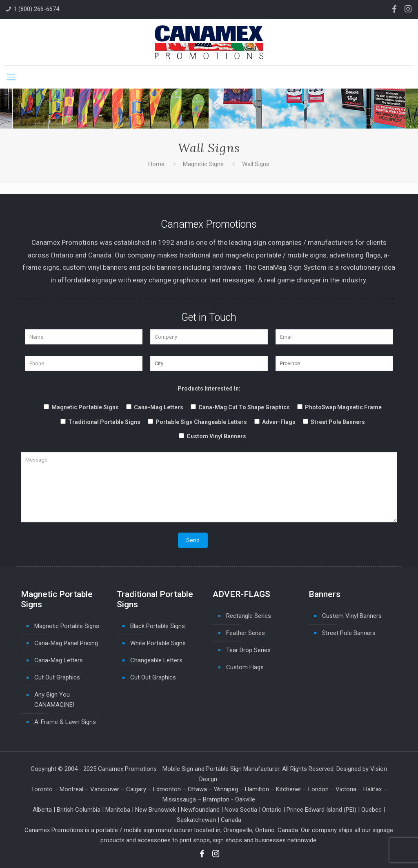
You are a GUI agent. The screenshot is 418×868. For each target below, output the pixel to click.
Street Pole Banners (349, 633)
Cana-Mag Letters (59, 660)
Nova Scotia (241, 810)
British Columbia (79, 810)
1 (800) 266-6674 (36, 9)
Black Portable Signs (158, 626)
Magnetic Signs (203, 164)
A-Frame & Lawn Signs (65, 722)
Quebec (371, 810)
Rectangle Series (249, 616)
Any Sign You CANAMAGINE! (54, 700)
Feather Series (246, 633)
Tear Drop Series (248, 650)
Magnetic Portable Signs (67, 626)
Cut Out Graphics (57, 677)
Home (156, 164)
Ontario (272, 810)
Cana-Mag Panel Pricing (66, 643)
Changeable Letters (156, 660)
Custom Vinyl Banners (352, 616)
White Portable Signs (158, 643)
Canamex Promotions (127, 769)
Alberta (42, 810)
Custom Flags (245, 667)
